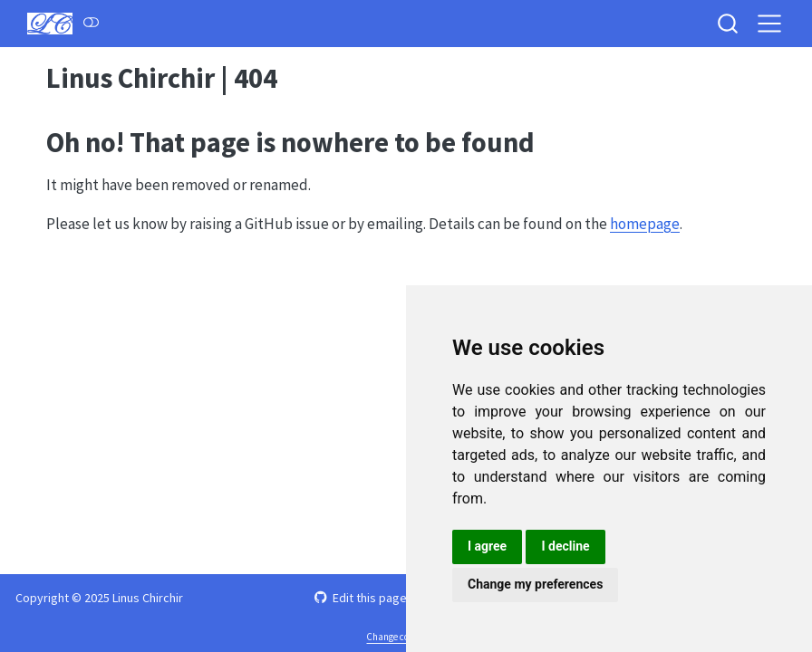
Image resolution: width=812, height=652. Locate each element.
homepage (645, 224)
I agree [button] (487, 546)
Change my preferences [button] (535, 584)
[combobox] (729, 23)
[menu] (769, 24)
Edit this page (360, 598)
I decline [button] (565, 546)
